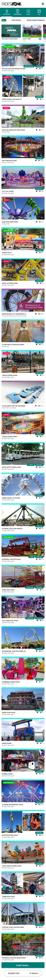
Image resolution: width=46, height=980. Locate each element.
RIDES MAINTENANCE (36, 20)
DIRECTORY (14, 973)
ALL (4, 20)
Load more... (23, 965)
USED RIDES (16, 20)
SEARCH (34, 973)
